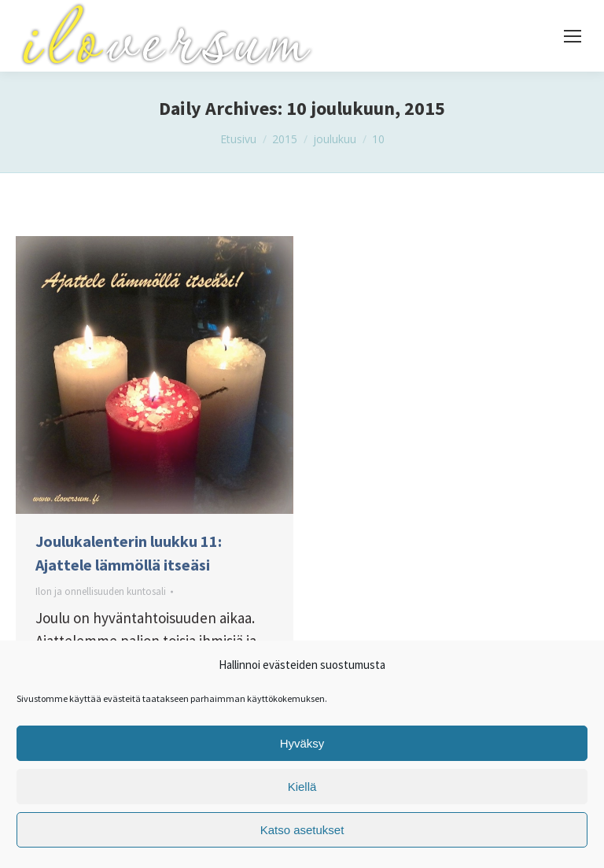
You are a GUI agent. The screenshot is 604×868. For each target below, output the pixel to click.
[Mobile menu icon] (573, 36)
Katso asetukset (302, 830)
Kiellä (302, 787)
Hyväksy (302, 743)
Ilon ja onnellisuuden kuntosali (101, 591)
